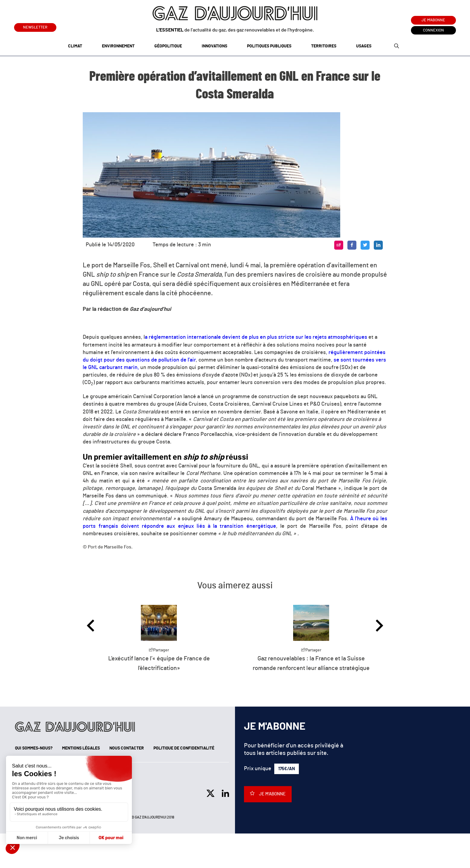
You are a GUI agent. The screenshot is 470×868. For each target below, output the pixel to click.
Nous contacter (127, 748)
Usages (364, 46)
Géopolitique (168, 46)
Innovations (214, 46)
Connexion (433, 30)
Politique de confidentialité (184, 748)
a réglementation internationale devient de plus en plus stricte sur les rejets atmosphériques (256, 337)
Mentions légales (81, 748)
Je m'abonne (433, 20)
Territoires (324, 46)
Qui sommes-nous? (34, 748)
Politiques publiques (269, 46)
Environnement (118, 46)
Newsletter (35, 26)
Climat (75, 46)
